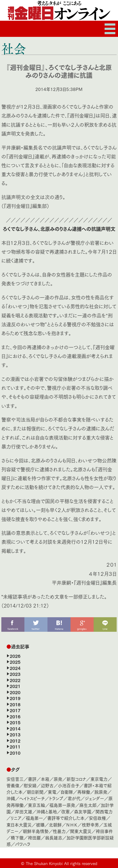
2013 (15, 734)
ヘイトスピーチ (32, 798)
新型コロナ (76, 779)
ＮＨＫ (72, 825)
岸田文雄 (24, 811)
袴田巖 (34, 837)
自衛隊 (67, 792)
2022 (15, 680)
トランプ (56, 798)
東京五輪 (36, 805)
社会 (14, 48)
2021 (15, 686)
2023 (15, 674)
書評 (32, 779)
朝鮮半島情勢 (36, 831)
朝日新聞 (35, 792)
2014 (15, 728)
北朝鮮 (55, 825)
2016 (15, 716)
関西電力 (104, 811)
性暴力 (59, 831)
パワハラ (23, 844)
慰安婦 (30, 785)
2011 (15, 746)
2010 (15, 753)
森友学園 (83, 811)
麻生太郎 (88, 805)
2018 (15, 704)
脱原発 (101, 792)
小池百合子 (69, 785)
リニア (16, 818)
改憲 (65, 811)
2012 (15, 740)
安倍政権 (97, 818)
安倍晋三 (15, 779)
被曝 (40, 825)
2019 (15, 698)
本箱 (45, 779)
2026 (15, 656)
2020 (15, 692)
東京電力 (99, 779)
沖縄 (11, 798)
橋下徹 (17, 837)
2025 (15, 662)
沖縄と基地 (47, 811)
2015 (15, 722)
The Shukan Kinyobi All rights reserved (62, 863)
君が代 (74, 798)
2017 (15, 710)
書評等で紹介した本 (66, 818)
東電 (52, 792)
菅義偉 (13, 785)
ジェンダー (94, 798)
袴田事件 (104, 831)
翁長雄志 (54, 837)
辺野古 (47, 785)
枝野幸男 (90, 825)
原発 (58, 779)
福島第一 (34, 818)
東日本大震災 (19, 825)
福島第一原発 (62, 805)
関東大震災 (81, 831)
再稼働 (84, 792)
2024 (15, 668)
